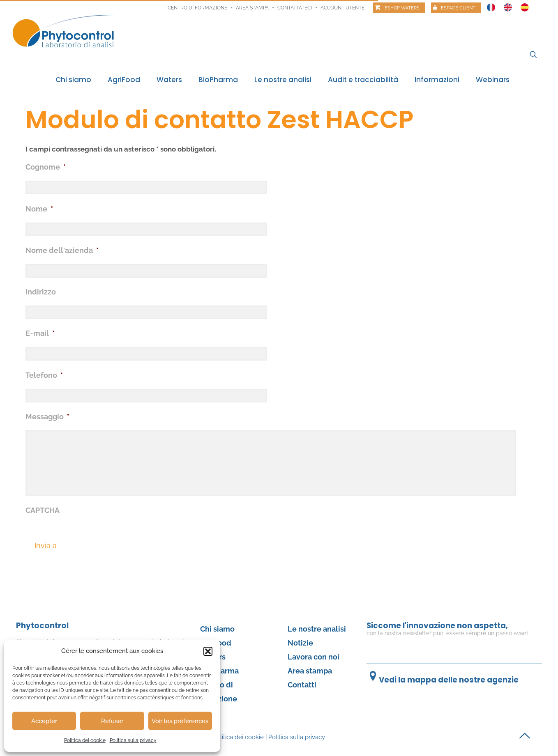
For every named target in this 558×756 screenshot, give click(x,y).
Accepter (44, 721)
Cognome (46, 167)
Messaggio (47, 417)
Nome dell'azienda (62, 250)
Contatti (302, 685)
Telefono (44, 375)
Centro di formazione (197, 8)
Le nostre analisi (317, 629)
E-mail (40, 333)
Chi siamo (217, 629)
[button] (208, 651)
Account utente (342, 8)
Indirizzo (41, 292)
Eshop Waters (402, 8)
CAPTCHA (43, 510)
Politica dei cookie (85, 740)
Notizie (300, 643)
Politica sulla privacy (133, 740)
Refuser (112, 721)
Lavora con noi (314, 657)
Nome (39, 209)
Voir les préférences (180, 721)
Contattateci (295, 8)
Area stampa (252, 8)
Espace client (458, 8)
